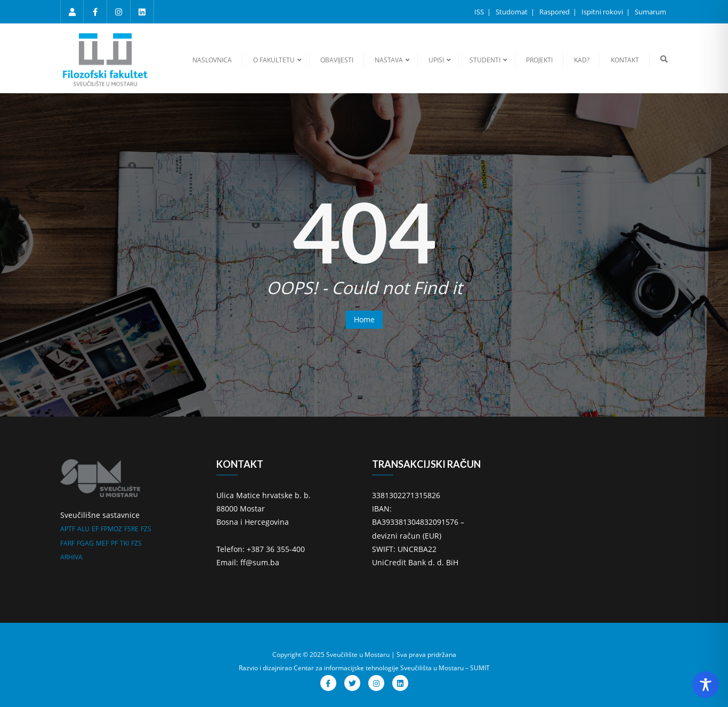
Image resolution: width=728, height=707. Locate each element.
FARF (67, 543)
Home (364, 319)
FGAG (85, 543)
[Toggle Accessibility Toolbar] (706, 685)
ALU (83, 529)
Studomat (512, 12)
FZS (146, 529)
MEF (102, 543)
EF (95, 529)
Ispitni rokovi (603, 12)
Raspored (555, 12)
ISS (480, 12)
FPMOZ (111, 529)
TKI (124, 543)
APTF (68, 529)
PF (114, 543)
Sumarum (650, 12)
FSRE (131, 529)
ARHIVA (71, 557)
